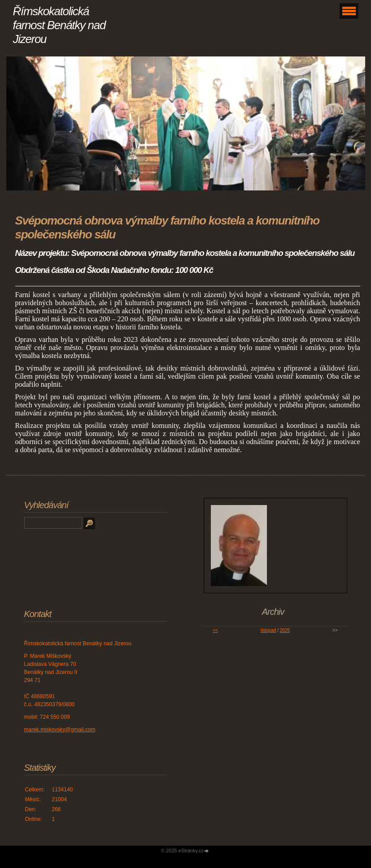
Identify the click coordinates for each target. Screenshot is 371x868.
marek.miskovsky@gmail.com (60, 730)
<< (215, 630)
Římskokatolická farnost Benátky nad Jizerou (59, 25)
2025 (285, 630)
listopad (268, 630)
